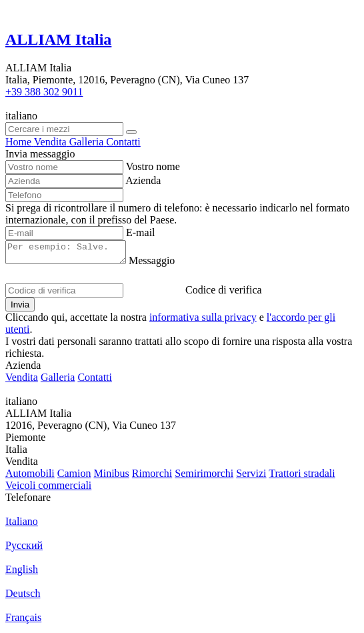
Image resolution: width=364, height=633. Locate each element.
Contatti (95, 381)
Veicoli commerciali (48, 489)
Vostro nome (153, 166)
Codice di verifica (224, 294)
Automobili (30, 477)
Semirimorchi (204, 477)
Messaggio (165, 264)
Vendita (22, 381)
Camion (74, 477)
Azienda (143, 180)
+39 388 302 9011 (44, 92)
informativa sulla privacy (203, 321)
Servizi (251, 477)
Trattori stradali (302, 477)
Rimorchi (152, 477)
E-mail (141, 232)
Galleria (58, 381)
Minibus (111, 477)
